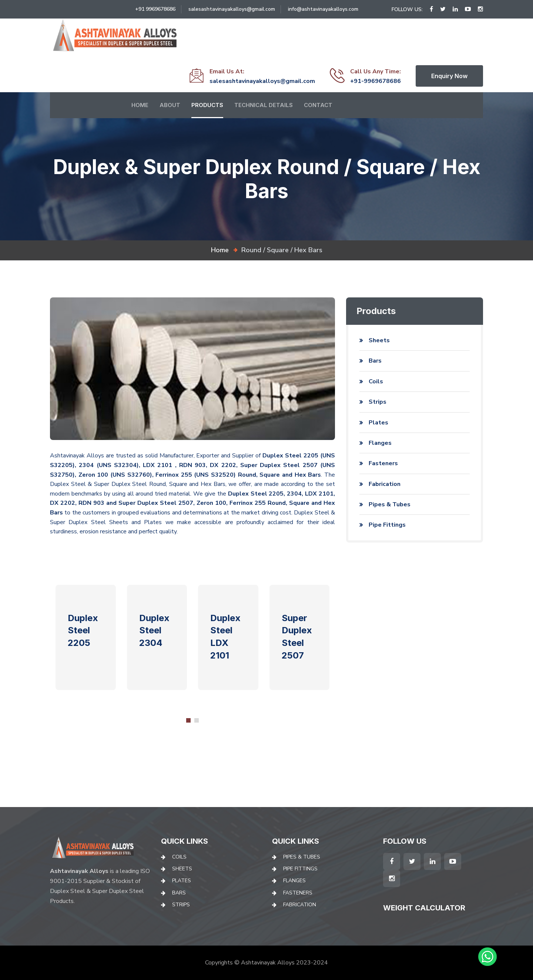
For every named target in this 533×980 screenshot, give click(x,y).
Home (140, 105)
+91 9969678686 (155, 9)
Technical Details (264, 105)
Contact (318, 105)
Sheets (379, 340)
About (170, 105)
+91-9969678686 (376, 81)
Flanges (380, 443)
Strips (378, 402)
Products (207, 105)
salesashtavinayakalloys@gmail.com (232, 9)
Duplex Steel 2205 (83, 630)
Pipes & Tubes (390, 504)
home (220, 250)
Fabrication (385, 484)
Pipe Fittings (387, 525)
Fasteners (383, 463)
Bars (375, 361)
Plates (378, 423)
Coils (376, 381)
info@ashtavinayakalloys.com (323, 9)
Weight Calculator (424, 908)
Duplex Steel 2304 (154, 630)
